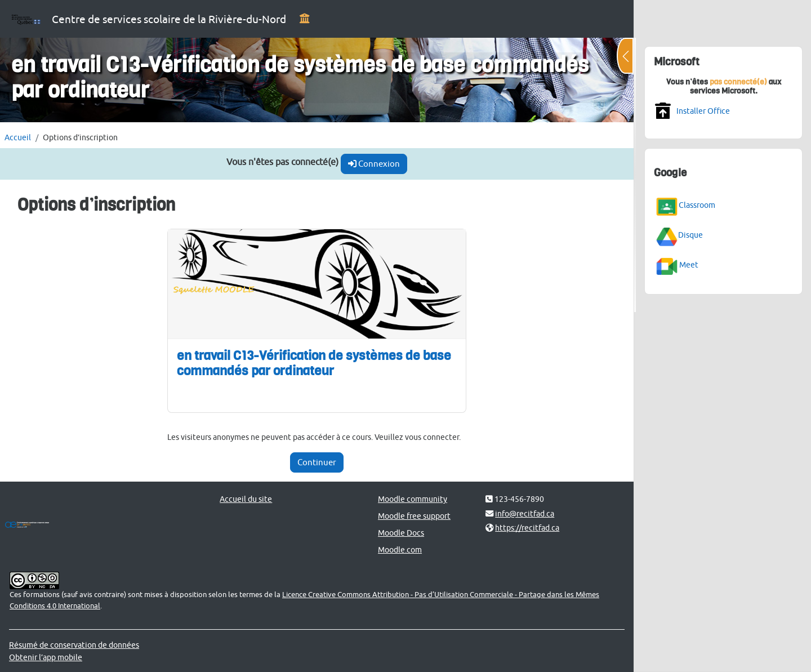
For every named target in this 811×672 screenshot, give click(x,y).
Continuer (317, 462)
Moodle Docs (401, 533)
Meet (689, 264)
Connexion (374, 164)
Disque (690, 235)
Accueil (18, 137)
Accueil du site (246, 499)
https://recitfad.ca (527, 528)
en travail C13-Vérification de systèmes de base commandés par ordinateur (314, 363)
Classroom (697, 204)
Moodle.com (400, 549)
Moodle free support (414, 516)
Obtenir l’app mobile (46, 657)
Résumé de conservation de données (74, 645)
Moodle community (413, 499)
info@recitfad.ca (525, 513)
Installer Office (703, 111)
